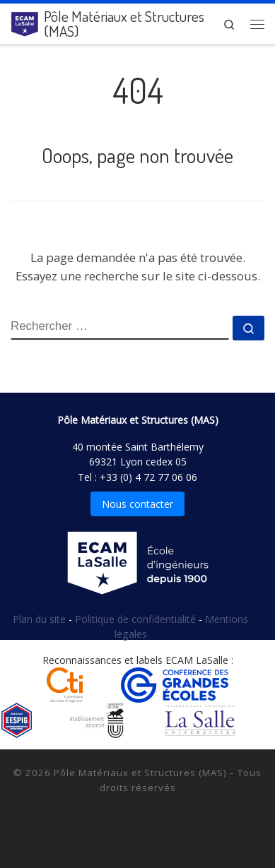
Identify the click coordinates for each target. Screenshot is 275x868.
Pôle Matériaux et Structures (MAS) (140, 773)
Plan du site (41, 619)
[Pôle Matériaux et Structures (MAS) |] (25, 22)
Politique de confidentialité (137, 619)
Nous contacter (137, 504)
